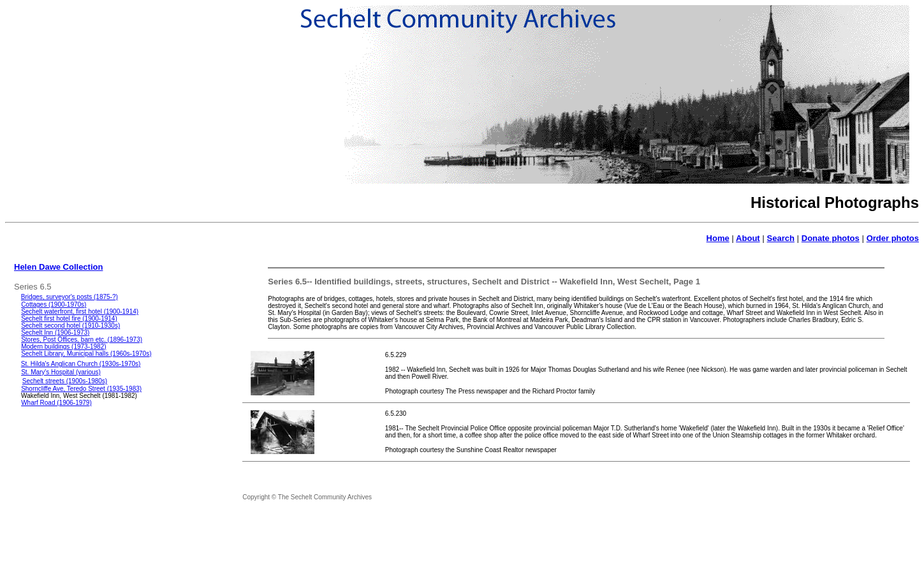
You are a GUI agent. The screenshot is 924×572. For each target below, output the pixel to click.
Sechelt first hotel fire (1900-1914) (69, 319)
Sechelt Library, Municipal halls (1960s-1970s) (86, 354)
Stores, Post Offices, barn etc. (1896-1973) (82, 340)
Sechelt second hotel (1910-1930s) (70, 326)
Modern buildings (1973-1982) (63, 347)
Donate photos (831, 238)
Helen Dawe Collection (58, 267)
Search (781, 238)
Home (718, 238)
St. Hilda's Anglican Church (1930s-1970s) (81, 364)
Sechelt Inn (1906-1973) (55, 333)
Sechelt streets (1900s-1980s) (65, 381)
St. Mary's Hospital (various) (61, 372)
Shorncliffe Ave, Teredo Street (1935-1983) (81, 389)
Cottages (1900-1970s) (54, 304)
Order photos (893, 238)
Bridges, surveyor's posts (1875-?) (70, 297)
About (748, 238)
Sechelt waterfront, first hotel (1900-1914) (80, 312)
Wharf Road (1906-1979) (56, 403)
